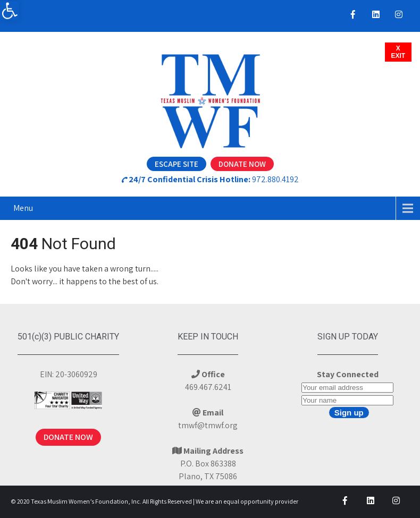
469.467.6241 (208, 387)
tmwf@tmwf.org (208, 425)
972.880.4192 (275, 179)
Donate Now (242, 164)
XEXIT (398, 52)
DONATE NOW (68, 437)
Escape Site (177, 164)
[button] (10, 11)
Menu (23, 208)
